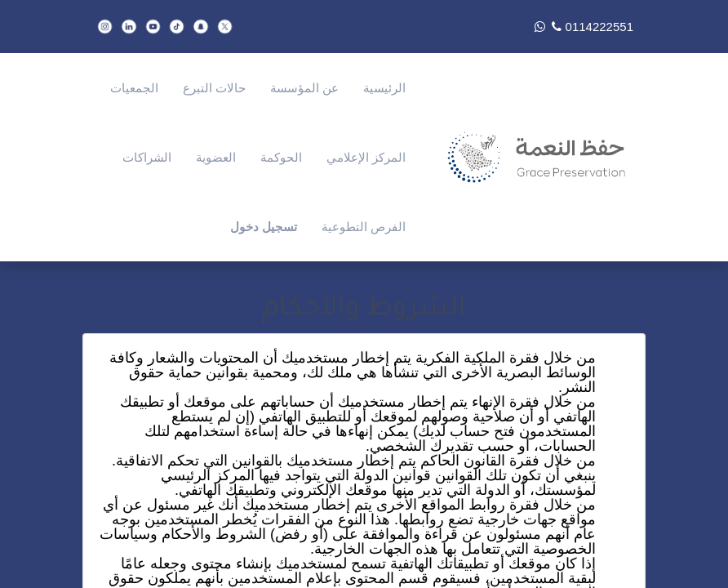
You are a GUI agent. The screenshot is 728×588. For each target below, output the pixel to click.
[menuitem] (384, 88)
